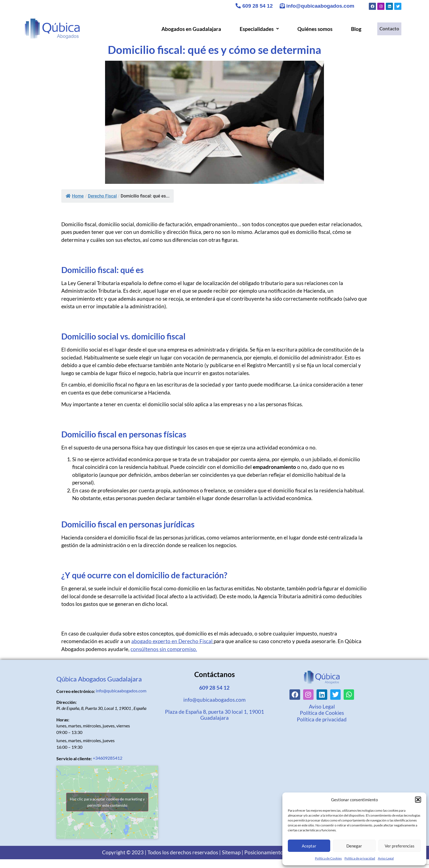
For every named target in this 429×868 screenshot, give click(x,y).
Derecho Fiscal (102, 196)
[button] (418, 800)
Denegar (354, 846)
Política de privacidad (360, 858)
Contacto (388, 29)
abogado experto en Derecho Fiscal (172, 641)
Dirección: (66, 702)
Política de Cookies (328, 858)
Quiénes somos (312, 29)
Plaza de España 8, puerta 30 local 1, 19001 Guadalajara (215, 715)
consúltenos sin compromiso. (164, 649)
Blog (353, 29)
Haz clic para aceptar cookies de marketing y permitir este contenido (107, 802)
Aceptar (309, 846)
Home (75, 196)
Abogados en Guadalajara (188, 29)
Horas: (63, 720)
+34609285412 (108, 758)
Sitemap (231, 852)
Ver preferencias (400, 846)
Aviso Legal (386, 858)
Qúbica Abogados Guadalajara (99, 679)
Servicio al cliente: (74, 759)
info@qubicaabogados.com (317, 6)
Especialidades (256, 29)
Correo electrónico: (76, 691)
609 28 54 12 (254, 6)
